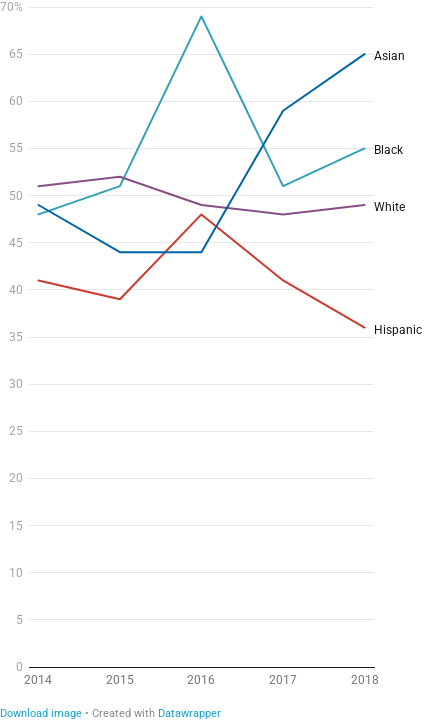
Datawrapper (189, 713)
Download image (41, 713)
